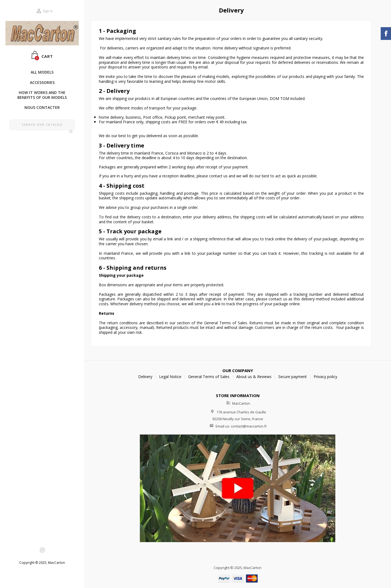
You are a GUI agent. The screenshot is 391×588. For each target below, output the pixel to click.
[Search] (42, 125)
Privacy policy (325, 377)
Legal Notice (170, 377)
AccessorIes (42, 82)
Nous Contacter (42, 107)
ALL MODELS (42, 72)
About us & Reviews (254, 377)
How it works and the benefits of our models (42, 95)
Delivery (145, 377)
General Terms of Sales (209, 377)
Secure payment (293, 377)
